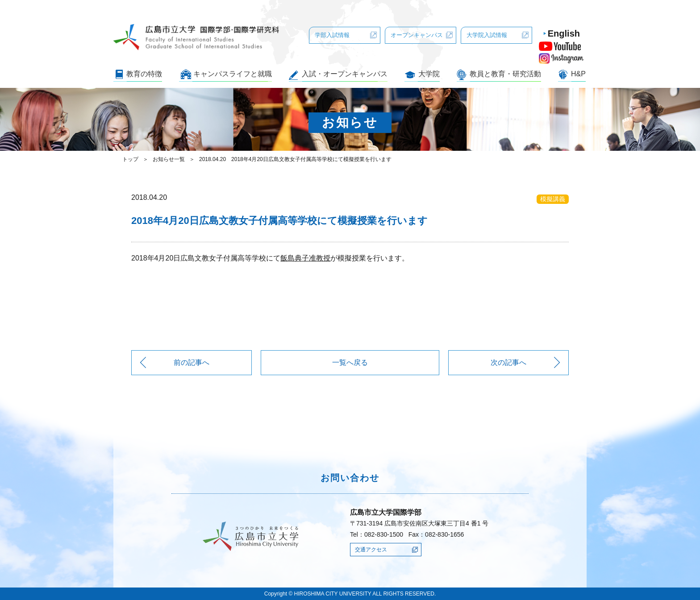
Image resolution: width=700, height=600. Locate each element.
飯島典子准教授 (305, 258)
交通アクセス (371, 550)
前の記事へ (192, 362)
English (564, 33)
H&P (578, 74)
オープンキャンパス (417, 35)
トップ (130, 159)
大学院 (429, 74)
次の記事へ (508, 362)
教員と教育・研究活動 (505, 74)
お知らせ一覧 (169, 159)
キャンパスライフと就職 (233, 74)
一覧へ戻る (350, 362)
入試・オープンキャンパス (345, 74)
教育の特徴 (144, 74)
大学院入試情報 (487, 35)
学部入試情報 (332, 35)
